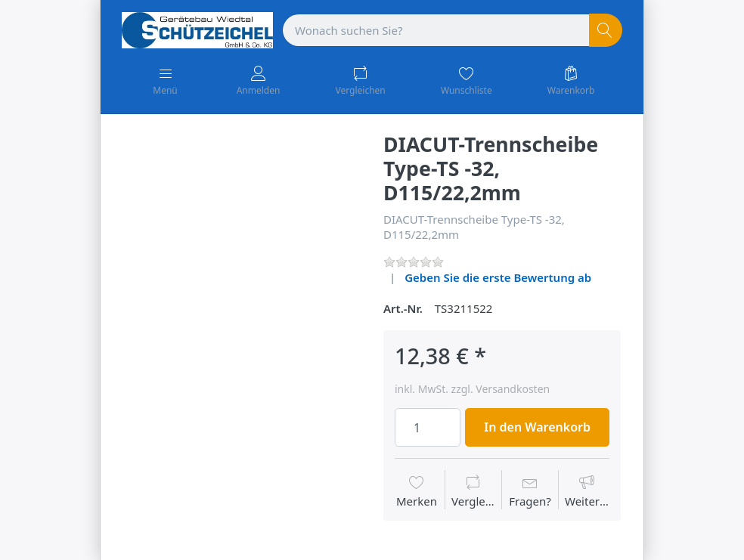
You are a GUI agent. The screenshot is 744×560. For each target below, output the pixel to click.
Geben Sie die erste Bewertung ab (498, 277)
